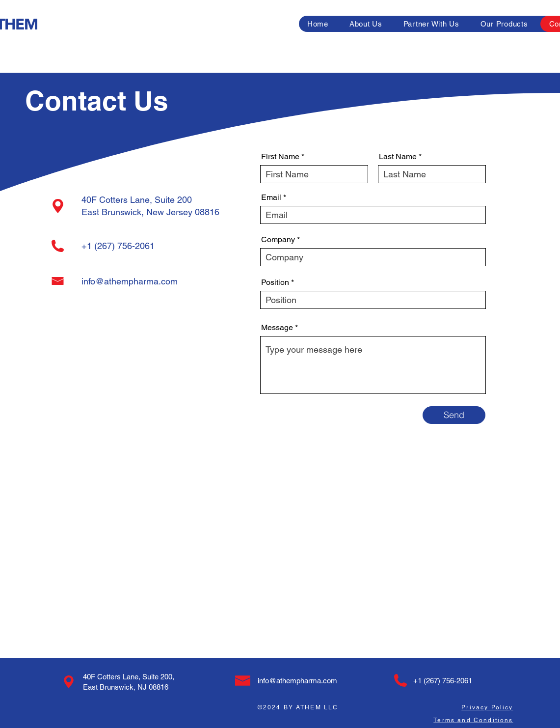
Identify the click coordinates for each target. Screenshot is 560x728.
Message (277, 328)
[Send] (454, 415)
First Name (280, 157)
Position (275, 282)
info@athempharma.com (130, 281)
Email (271, 197)
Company (278, 240)
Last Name (398, 157)
